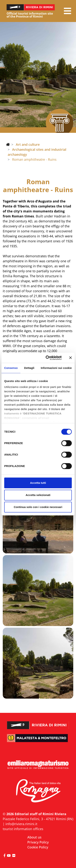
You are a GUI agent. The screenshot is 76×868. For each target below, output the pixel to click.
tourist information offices (23, 829)
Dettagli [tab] (29, 368)
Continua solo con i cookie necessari (38, 507)
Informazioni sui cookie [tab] (56, 368)
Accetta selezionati (38, 495)
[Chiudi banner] (70, 358)
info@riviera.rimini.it (21, 824)
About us (34, 837)
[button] (67, 11)
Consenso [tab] (11, 368)
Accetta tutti (38, 483)
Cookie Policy (38, 847)
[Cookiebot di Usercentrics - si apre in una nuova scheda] (46, 358)
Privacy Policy (38, 842)
